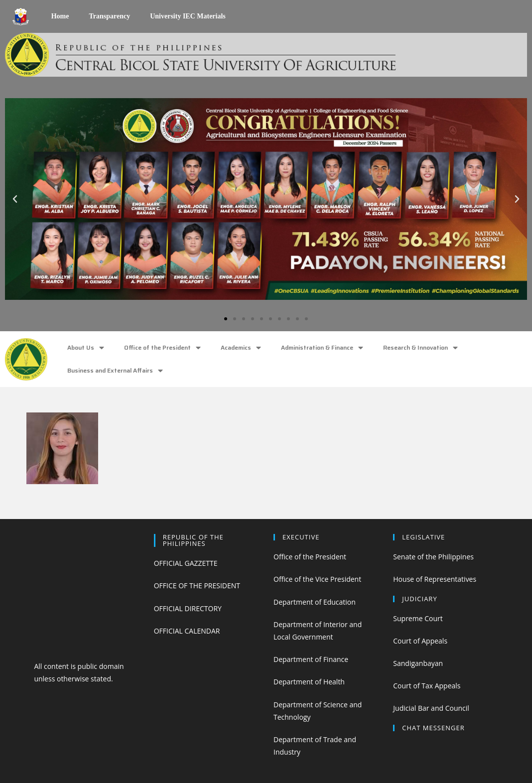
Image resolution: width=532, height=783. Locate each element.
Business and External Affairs (115, 371)
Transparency (109, 16)
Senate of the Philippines (433, 557)
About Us (86, 348)
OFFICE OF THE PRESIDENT (197, 586)
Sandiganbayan (418, 663)
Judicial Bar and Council (431, 708)
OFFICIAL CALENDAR (187, 631)
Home (60, 16)
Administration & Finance (322, 348)
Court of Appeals (420, 641)
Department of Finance (311, 659)
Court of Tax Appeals (427, 686)
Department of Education (315, 602)
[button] (226, 319)
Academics (241, 348)
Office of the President (162, 348)
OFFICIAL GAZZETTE (186, 563)
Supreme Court (418, 618)
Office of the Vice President (317, 579)
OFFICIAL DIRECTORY (188, 608)
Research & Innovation (420, 348)
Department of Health (309, 682)
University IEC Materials (188, 16)
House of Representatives (435, 579)
